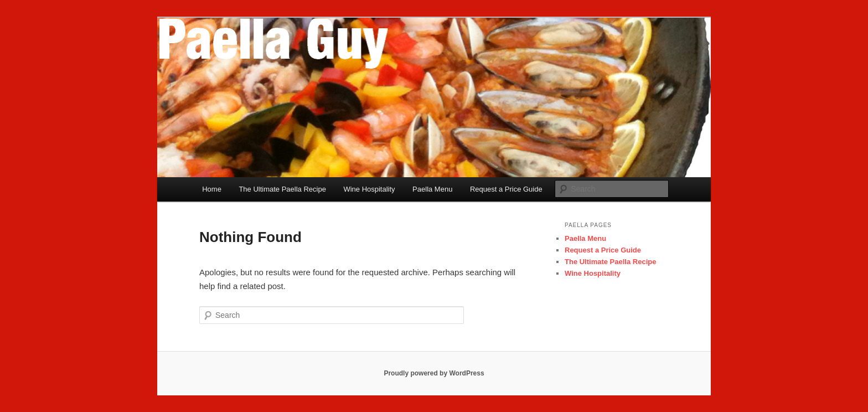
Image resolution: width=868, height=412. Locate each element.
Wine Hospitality (369, 189)
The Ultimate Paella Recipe (282, 189)
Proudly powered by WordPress (434, 373)
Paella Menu (432, 189)
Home (212, 189)
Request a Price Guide (506, 189)
